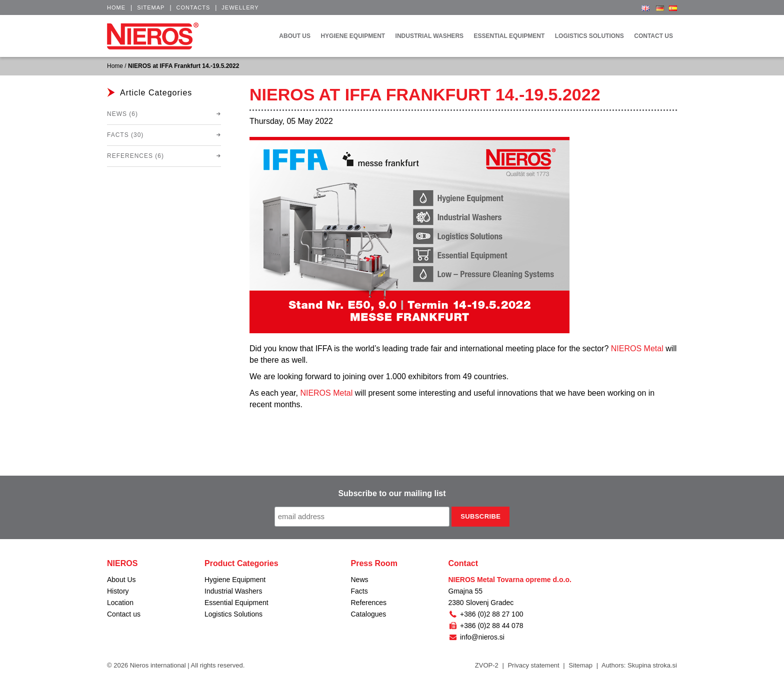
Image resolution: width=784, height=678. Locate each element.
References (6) (135, 156)
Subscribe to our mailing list (392, 493)
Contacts (193, 7)
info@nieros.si (476, 637)
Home (116, 7)
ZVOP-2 (487, 665)
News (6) (122, 114)
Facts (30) (125, 135)
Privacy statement (533, 665)
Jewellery (240, 7)
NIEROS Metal (637, 348)
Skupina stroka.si (652, 665)
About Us (121, 580)
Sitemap (151, 7)
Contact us (124, 614)
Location (120, 603)
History (118, 591)
